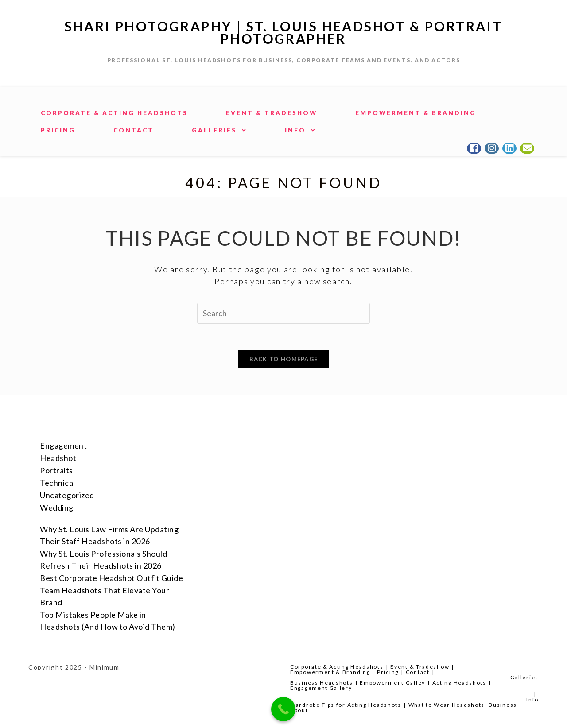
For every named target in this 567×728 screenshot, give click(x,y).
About (299, 710)
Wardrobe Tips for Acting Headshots (346, 705)
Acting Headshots (459, 683)
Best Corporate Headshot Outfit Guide (111, 578)
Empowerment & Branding (330, 672)
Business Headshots (322, 683)
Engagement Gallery (321, 688)
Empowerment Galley (392, 683)
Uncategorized (67, 495)
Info (532, 699)
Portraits (56, 470)
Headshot (58, 458)
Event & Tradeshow (420, 667)
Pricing (388, 672)
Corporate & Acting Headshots (337, 667)
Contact (418, 672)
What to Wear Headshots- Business (463, 705)
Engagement (63, 445)
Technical (58, 483)
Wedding (57, 507)
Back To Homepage (284, 359)
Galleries (524, 677)
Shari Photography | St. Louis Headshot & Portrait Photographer (284, 32)
